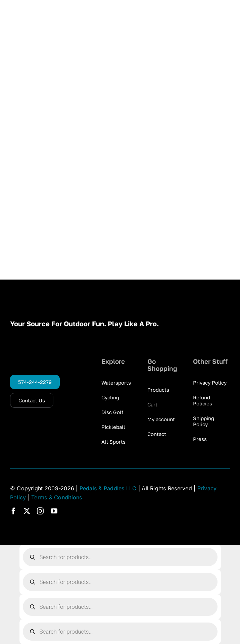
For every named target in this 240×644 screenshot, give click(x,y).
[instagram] (40, 511)
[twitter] (27, 511)
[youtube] (54, 511)
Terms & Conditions (57, 497)
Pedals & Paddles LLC (108, 488)
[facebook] (13, 511)
